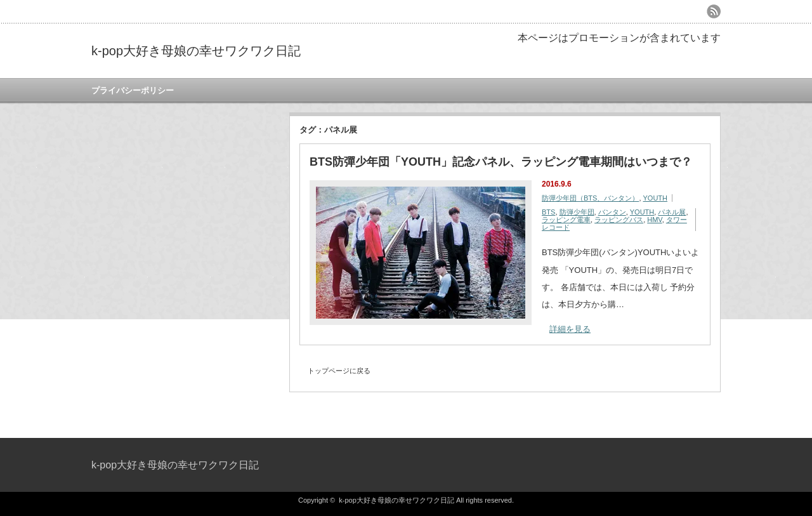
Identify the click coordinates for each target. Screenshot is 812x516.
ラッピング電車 (566, 220)
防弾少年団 (577, 212)
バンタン (612, 212)
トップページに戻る (339, 371)
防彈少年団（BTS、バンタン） (590, 198)
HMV (654, 220)
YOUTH (656, 198)
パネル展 (672, 212)
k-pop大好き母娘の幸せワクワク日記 (196, 51)
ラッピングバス (619, 220)
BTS (548, 212)
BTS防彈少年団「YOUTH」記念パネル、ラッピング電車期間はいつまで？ (501, 162)
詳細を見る (570, 329)
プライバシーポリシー (133, 90)
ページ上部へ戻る (801, 411)
